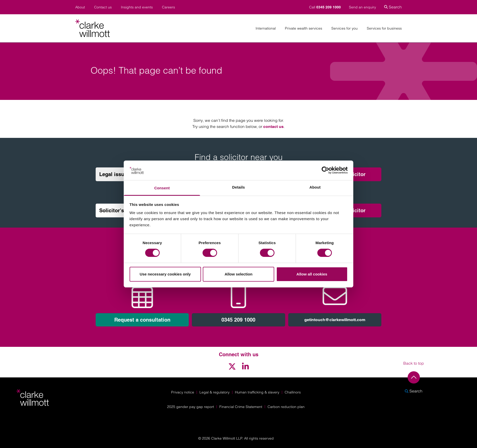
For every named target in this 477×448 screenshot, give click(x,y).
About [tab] (315, 187)
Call (325, 7)
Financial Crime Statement (241, 407)
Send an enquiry (362, 7)
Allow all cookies (312, 274)
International (266, 28)
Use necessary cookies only (165, 274)
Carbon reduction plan (286, 407)
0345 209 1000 (238, 320)
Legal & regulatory (215, 392)
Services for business (384, 28)
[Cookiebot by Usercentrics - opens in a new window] (325, 170)
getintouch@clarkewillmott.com (335, 320)
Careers (168, 7)
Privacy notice (183, 392)
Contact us (103, 7)
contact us (273, 127)
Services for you (344, 28)
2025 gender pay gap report (191, 407)
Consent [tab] (162, 188)
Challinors (293, 392)
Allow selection (238, 274)
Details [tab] (238, 187)
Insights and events (137, 7)
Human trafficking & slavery (257, 392)
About (80, 7)
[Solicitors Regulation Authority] (416, 420)
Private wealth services (304, 28)
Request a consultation (142, 320)
